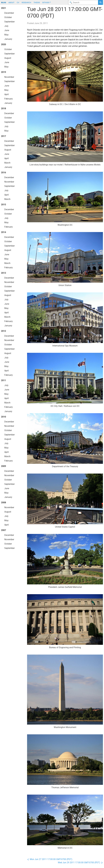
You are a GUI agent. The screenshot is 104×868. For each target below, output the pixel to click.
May (6, 35)
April (6, 94)
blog (4, 2)
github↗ (46, 2)
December (9, 13)
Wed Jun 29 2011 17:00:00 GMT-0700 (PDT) (80, 863)
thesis (37, 2)
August (8, 58)
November (9, 77)
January (8, 39)
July (6, 26)
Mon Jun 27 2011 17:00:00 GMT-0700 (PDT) (50, 859)
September (9, 22)
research (26, 2)
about (11, 2)
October (8, 17)
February (9, 99)
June (7, 30)
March (7, 163)
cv (18, 2)
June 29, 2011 (41, 23)
